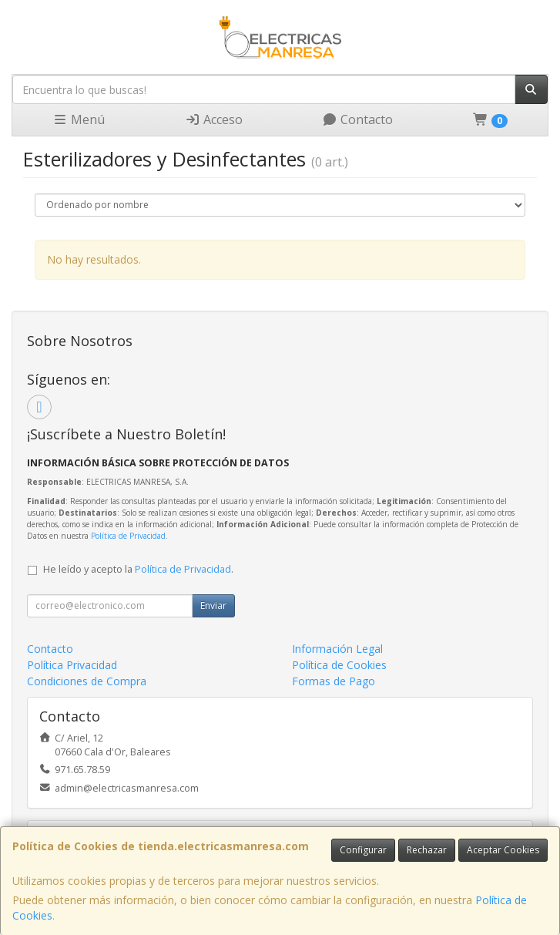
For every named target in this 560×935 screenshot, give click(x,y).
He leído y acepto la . (138, 569)
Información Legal (337, 649)
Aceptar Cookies (503, 850)
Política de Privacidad (128, 536)
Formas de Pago (334, 681)
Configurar (363, 850)
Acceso (214, 119)
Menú (79, 119)
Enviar (213, 605)
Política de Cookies (339, 665)
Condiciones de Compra (87, 681)
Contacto (357, 119)
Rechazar (427, 850)
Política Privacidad (72, 665)
